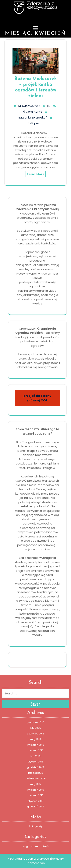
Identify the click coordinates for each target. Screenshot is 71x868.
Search (36, 704)
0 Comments (33, 112)
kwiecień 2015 (35, 790)
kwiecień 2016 (35, 745)
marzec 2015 (36, 795)
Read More (36, 174)
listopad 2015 (36, 773)
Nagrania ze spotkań (33, 117)
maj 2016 (36, 739)
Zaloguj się (36, 826)
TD (49, 106)
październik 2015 (36, 779)
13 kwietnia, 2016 (29, 106)
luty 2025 (35, 728)
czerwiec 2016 (35, 734)
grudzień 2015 (35, 767)
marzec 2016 (36, 750)
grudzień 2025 (35, 722)
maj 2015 (36, 784)
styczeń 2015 (35, 801)
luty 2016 (35, 756)
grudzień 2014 (36, 807)
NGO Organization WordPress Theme (34, 859)
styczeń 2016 (35, 762)
